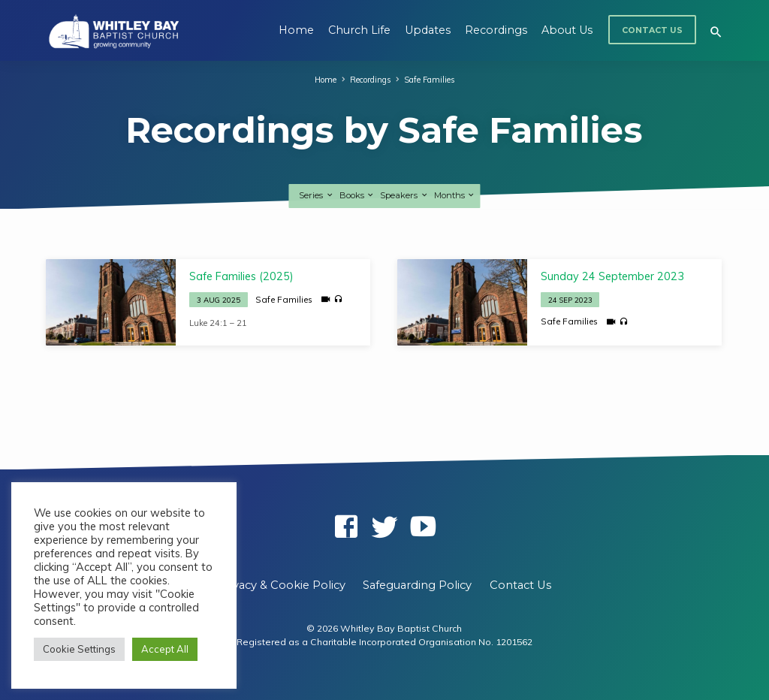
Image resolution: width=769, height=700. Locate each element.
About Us (567, 30)
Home (296, 30)
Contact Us (652, 30)
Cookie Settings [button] (79, 649)
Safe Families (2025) (241, 276)
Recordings (496, 30)
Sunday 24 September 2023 (612, 276)
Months (455, 195)
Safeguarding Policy (417, 585)
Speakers (404, 195)
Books (357, 195)
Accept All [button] (165, 649)
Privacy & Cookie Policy (282, 585)
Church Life (359, 30)
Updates (428, 30)
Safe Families (430, 80)
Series (316, 195)
